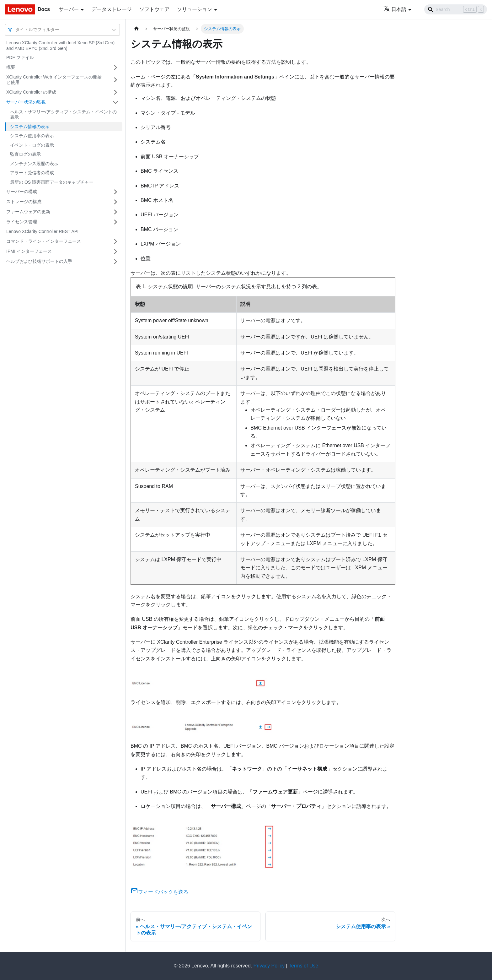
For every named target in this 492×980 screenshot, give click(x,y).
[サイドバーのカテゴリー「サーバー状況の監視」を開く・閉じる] (115, 102)
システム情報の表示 (30, 127)
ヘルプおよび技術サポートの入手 (39, 261)
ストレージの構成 (24, 202)
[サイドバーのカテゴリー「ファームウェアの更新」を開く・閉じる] (115, 212)
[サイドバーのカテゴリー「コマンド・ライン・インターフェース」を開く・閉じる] (115, 241)
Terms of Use (303, 966)
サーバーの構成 (22, 192)
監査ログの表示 (25, 154)
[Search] (456, 9)
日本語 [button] (395, 9)
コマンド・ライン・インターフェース (44, 241)
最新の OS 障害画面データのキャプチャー (52, 182)
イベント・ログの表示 (32, 145)
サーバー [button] (69, 9)
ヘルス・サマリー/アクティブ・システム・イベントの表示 (63, 115)
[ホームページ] (136, 29)
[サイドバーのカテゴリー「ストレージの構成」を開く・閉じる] (115, 202)
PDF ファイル (20, 57)
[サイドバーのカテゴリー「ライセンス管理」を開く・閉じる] (115, 222)
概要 (11, 67)
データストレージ (112, 9)
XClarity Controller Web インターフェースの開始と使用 (54, 80)
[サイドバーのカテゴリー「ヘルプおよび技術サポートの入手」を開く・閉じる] (115, 262)
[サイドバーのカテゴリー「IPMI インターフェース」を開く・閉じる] (115, 252)
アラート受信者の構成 (32, 173)
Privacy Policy (269, 966)
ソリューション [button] (195, 9)
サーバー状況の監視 (26, 102)
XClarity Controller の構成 (31, 92)
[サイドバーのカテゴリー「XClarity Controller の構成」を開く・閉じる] (115, 92)
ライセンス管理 (22, 222)
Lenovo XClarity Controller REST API (42, 231)
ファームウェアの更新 (28, 212)
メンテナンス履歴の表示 (34, 164)
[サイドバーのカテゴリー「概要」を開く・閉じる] (115, 68)
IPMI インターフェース (29, 251)
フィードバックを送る (159, 892)
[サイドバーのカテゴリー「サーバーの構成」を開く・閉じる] (115, 192)
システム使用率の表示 (32, 136)
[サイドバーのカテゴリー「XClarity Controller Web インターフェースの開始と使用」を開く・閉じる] (115, 80)
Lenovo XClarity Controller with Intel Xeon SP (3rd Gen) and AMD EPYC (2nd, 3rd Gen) (60, 46)
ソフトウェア (154, 9)
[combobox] (16, 30)
